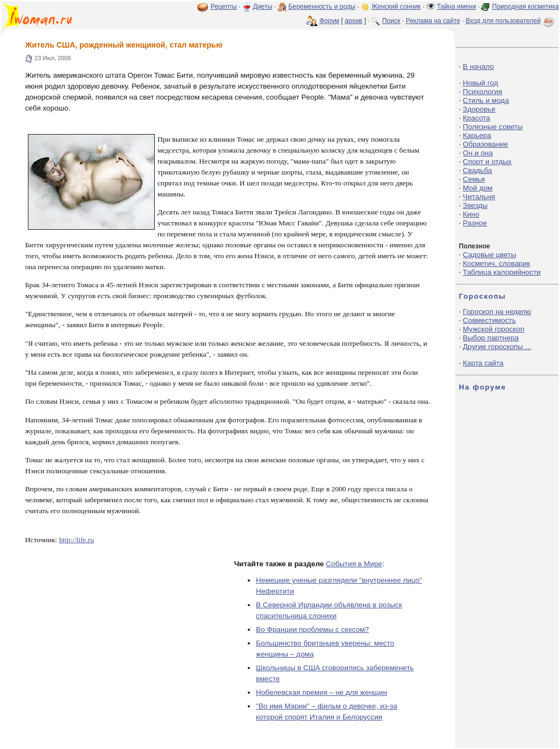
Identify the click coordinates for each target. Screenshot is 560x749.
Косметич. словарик (496, 263)
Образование (485, 144)
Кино (471, 214)
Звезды (475, 205)
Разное (475, 223)
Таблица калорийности (501, 272)
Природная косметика (526, 7)
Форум (329, 21)
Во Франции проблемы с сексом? (313, 629)
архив (353, 21)
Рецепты (224, 7)
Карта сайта (483, 363)
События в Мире (354, 564)
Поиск (391, 21)
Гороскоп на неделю (497, 312)
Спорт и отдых (487, 162)
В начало (478, 66)
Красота (476, 118)
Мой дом (477, 188)
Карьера (477, 135)
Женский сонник (396, 7)
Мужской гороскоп (493, 329)
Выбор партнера (491, 338)
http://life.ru (77, 540)
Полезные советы (493, 127)
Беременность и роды (322, 7)
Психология (482, 92)
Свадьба (477, 170)
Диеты (263, 7)
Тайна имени (457, 7)
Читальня (479, 197)
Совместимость (489, 320)
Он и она (478, 153)
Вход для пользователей (511, 21)
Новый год (480, 83)
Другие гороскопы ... (497, 347)
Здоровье (479, 109)
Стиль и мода (486, 100)
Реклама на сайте (433, 21)
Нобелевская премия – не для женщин (322, 692)
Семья (474, 179)
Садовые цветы (489, 255)
